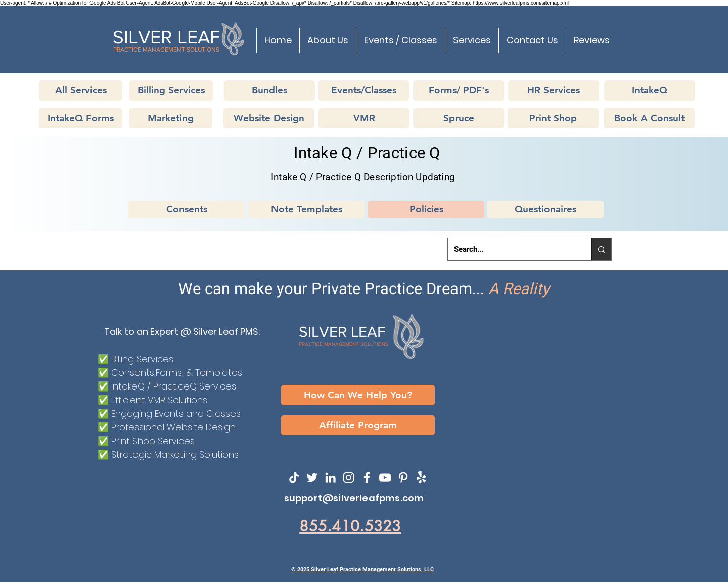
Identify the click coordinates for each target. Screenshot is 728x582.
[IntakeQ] (650, 90)
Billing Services (142, 359)
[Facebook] (367, 478)
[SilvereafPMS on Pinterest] (403, 478)
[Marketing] (171, 118)
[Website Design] (269, 118)
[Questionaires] (545, 209)
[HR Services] (554, 90)
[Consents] (187, 209)
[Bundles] (269, 90)
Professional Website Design (173, 427)
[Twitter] (312, 478)
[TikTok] (294, 478)
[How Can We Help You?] (358, 395)
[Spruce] (459, 118)
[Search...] (512, 249)
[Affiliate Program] (358, 425)
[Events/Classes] (363, 90)
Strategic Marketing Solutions (175, 454)
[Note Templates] (306, 209)
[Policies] (426, 209)
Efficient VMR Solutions (159, 400)
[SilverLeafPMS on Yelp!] (421, 478)
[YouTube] (385, 478)
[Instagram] (349, 478)
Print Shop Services (153, 441)
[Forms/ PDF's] (459, 90)
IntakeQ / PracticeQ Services (174, 386)
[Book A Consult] (649, 118)
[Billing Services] (171, 90)
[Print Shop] (553, 118)
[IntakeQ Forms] (81, 118)
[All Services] (81, 90)
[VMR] (364, 118)
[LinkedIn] (330, 478)
